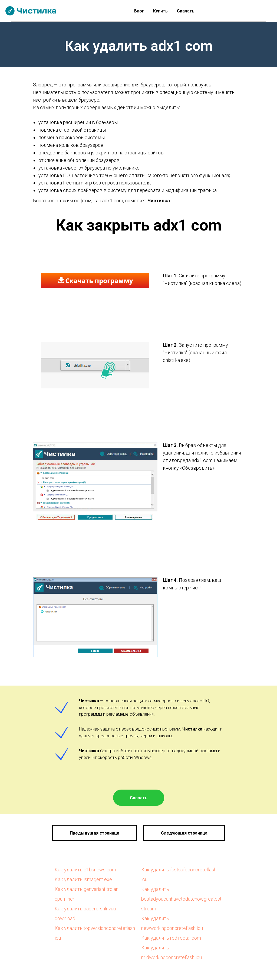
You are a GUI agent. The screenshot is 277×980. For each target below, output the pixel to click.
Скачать (186, 11)
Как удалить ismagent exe (83, 879)
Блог (139, 11)
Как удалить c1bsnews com (85, 870)
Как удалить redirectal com (171, 938)
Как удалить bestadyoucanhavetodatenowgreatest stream (181, 899)
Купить (160, 11)
